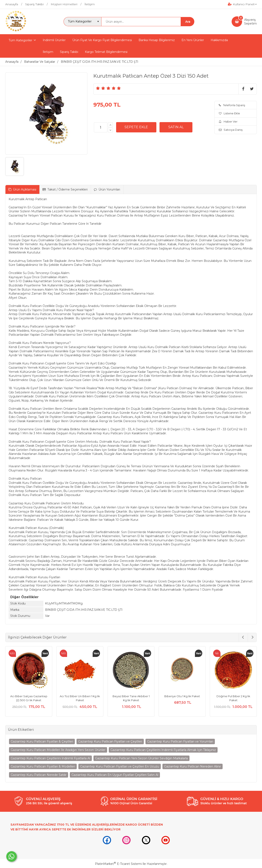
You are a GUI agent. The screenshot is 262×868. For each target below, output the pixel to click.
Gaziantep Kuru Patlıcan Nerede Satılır (39, 775)
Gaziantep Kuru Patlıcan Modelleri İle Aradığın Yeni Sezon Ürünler (58, 750)
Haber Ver (228, 121)
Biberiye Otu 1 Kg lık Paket (182, 696)
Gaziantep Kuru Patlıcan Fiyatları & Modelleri (43, 766)
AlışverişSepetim (250, 22)
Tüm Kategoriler (20, 40)
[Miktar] (101, 127)
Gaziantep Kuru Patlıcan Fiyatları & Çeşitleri (42, 741)
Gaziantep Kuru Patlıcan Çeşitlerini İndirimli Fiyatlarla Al (50, 758)
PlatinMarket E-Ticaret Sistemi (118, 864)
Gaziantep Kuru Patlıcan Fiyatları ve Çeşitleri (110, 741)
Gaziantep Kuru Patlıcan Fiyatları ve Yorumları (180, 741)
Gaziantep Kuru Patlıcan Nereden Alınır (193, 766)
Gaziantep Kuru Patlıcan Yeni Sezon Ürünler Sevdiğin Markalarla (141, 758)
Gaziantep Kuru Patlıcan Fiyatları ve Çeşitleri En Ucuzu (120, 766)
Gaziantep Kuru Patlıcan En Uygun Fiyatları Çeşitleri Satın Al (115, 775)
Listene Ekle (229, 113)
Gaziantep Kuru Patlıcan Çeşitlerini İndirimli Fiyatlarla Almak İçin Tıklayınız (163, 750)
